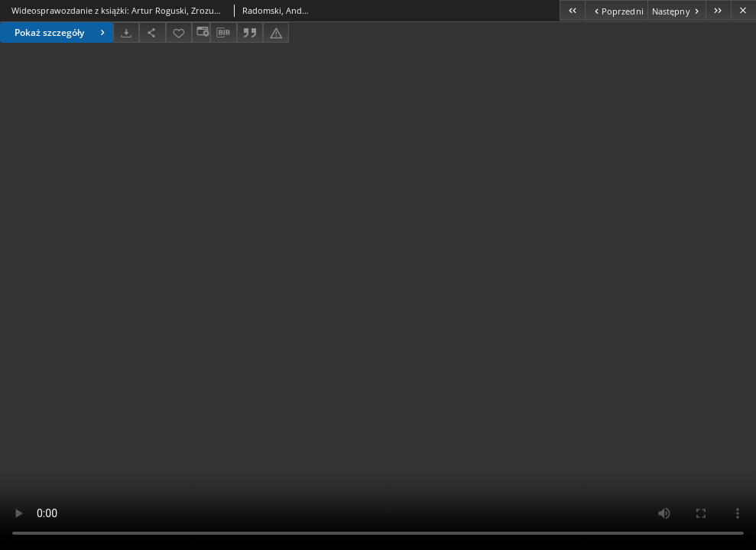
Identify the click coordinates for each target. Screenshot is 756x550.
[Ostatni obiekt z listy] (718, 10)
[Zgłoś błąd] (276, 32)
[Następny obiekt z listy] (677, 10)
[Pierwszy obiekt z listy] (572, 10)
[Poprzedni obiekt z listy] (616, 10)
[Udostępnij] (152, 32)
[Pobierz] (126, 32)
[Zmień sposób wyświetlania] (201, 32)
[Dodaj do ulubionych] (179, 32)
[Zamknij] (743, 10)
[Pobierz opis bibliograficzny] (223, 33)
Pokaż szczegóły (62, 32)
